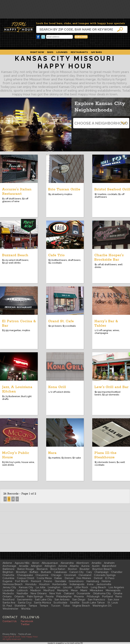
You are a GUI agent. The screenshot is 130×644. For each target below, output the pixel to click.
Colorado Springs (105, 575)
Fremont (36, 581)
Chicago (56, 575)
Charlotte (8, 575)
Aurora (85, 566)
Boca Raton (58, 569)
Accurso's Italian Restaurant (17, 192)
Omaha (118, 593)
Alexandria (67, 563)
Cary (89, 572)
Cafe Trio (56, 255)
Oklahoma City (102, 593)
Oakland (69, 593)
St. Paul (7, 606)
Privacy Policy (9, 634)
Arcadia (24, 566)
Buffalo (34, 572)
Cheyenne (42, 575)
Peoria (50, 596)
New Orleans (39, 593)
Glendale (61, 581)
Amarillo (96, 563)
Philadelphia (64, 596)
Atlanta (74, 566)
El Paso (110, 578)
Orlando (19, 596)
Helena (106, 581)
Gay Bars (96, 52)
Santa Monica (42, 603)
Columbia (8, 578)
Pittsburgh (93, 596)
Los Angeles (116, 587)
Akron (36, 563)
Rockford (8, 600)
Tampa (33, 606)
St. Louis (113, 603)
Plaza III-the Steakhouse (105, 455)
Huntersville (59, 584)
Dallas (58, 578)
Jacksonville (104, 584)
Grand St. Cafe (61, 321)
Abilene (7, 563)
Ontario (7, 596)
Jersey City (9, 587)
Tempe (44, 606)
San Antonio (62, 600)
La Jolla (40, 587)
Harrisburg (93, 581)
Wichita (26, 609)
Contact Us (10, 621)
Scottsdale (60, 603)
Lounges (62, 52)
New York (55, 593)
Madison (36, 590)
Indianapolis (77, 584)
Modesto (8, 593)
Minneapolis (113, 590)
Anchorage (9, 566)
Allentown (83, 563)
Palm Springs (35, 596)
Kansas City (26, 587)
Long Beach (98, 587)
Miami (84, 590)
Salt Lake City (43, 600)
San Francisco (96, 600)
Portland (107, 596)
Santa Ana (9, 603)
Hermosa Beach (13, 584)
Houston (44, 584)
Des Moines (84, 578)
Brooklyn (21, 572)
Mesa (74, 590)
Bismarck (42, 569)
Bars (50, 52)
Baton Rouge (26, 569)
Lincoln (67, 587)
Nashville (22, 593)
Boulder (85, 569)
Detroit (98, 578)
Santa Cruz (25, 603)
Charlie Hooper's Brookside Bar (109, 257)
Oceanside (83, 593)
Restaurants (79, 52)
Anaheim (109, 563)
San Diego (79, 600)
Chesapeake (25, 575)
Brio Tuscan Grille (64, 189)
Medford (49, 590)
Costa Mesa (44, 578)
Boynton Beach (102, 569)
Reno (119, 596)
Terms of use (25, 634)
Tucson (56, 606)
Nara (52, 453)
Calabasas (60, 572)
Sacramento (25, 600)
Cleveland (85, 575)
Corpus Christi (26, 578)
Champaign (101, 572)
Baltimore (9, 569)
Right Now (37, 52)
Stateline (20, 606)
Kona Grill (57, 387)
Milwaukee (96, 590)
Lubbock (22, 590)
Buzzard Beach (15, 255)
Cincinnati (70, 575)
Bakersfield (109, 566)
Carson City (77, 572)
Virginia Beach (81, 606)
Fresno (48, 581)
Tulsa (66, 606)
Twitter (43, 37)
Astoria (63, 566)
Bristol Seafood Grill (112, 189)
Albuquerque (50, 563)
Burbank (46, 572)
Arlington (36, 566)
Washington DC (102, 606)
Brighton (8, 572)
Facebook (38, 37)
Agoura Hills (22, 563)
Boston (72, 569)
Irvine (90, 584)
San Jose (113, 600)
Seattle (75, 603)
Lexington (54, 587)
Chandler (117, 572)
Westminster (10, 609)
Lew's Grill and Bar (111, 387)
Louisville (8, 590)
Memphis (63, 590)
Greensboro (76, 581)
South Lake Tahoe (93, 603)
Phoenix (79, 596)
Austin (96, 566)
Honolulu (31, 584)
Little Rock (81, 587)
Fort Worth (22, 581)
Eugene (7, 581)
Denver (69, 578)
